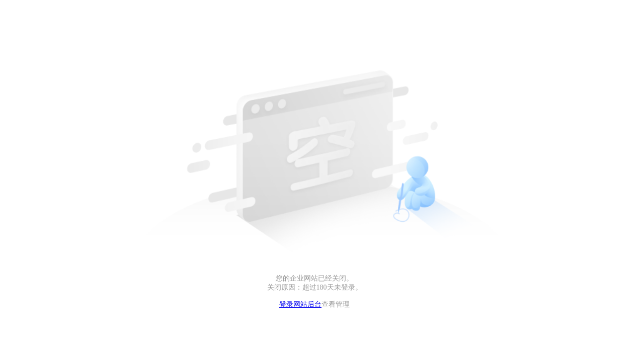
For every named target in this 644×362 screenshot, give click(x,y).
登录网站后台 (300, 304)
